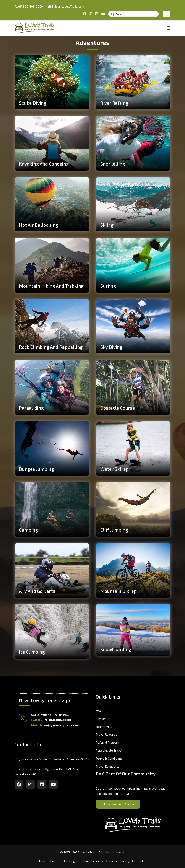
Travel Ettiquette (108, 766)
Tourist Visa (104, 727)
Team (85, 861)
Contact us (140, 861)
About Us (55, 861)
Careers (111, 861)
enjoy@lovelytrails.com (62, 725)
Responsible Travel (109, 750)
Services (97, 861)
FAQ (98, 711)
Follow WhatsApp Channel (118, 804)
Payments (103, 719)
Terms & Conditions (109, 758)
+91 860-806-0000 (29, 6)
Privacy (124, 861)
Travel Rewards (107, 734)
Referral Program (107, 742)
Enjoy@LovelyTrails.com (66, 6)
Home (42, 861)
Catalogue (71, 861)
